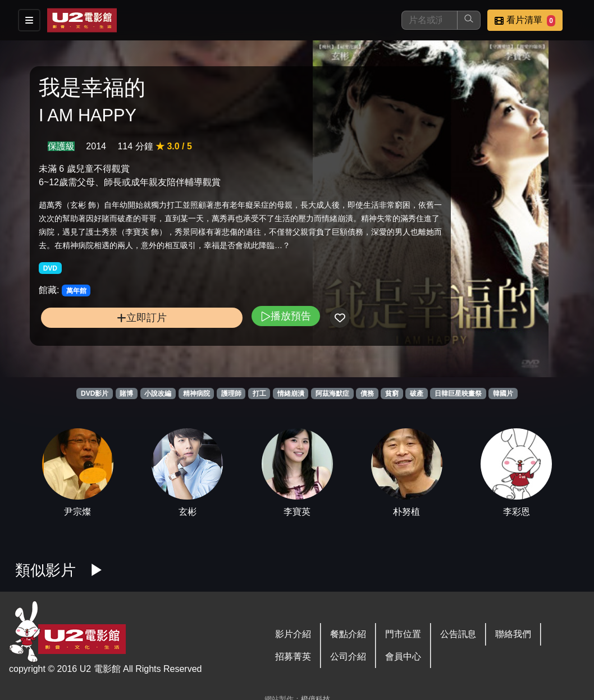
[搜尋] (429, 20)
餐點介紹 (348, 634)
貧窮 (392, 394)
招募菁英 (293, 656)
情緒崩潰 (291, 394)
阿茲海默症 (332, 394)
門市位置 (403, 634)
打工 (259, 394)
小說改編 (158, 394)
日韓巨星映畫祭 (458, 394)
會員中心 (403, 656)
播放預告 (209, 340)
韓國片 (503, 394)
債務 (367, 394)
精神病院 (197, 394)
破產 (417, 394)
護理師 (231, 394)
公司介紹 (348, 656)
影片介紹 (293, 634)
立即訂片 (103, 342)
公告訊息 (458, 634)
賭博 (126, 394)
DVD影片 (95, 394)
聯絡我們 (513, 634)
